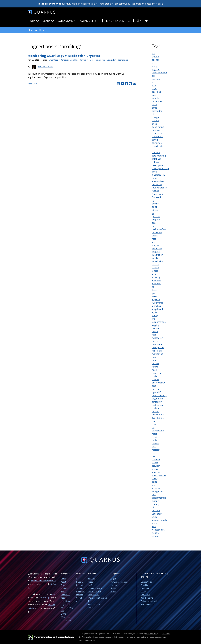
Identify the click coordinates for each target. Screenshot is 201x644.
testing (155, 501)
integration (157, 255)
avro (154, 95)
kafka (155, 296)
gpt (154, 213)
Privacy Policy (67, 620)
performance (158, 405)
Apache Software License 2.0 (43, 581)
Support (92, 579)
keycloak (156, 300)
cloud (154, 124)
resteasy (156, 450)
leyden (155, 312)
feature (156, 191)
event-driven (158, 181)
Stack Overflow (95, 591)
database (156, 159)
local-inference (159, 322)
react (154, 434)
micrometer (158, 344)
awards (155, 98)
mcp (154, 335)
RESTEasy (145, 595)
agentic (155, 57)
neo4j (155, 370)
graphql (156, 220)
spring (155, 479)
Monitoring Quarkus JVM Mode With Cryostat (64, 56)
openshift (157, 392)
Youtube (80, 598)
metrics (155, 341)
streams (156, 488)
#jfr (91, 60)
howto (155, 236)
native (155, 367)
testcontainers (159, 498)
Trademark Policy (152, 634)
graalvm (156, 216)
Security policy (67, 607)
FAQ (90, 585)
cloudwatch (157, 130)
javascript (157, 277)
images (155, 245)
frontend (156, 197)
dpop (154, 172)
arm (154, 85)
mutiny (155, 363)
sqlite (154, 482)
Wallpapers (66, 617)
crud (154, 149)
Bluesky (80, 582)
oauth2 (155, 379)
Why (34, 21)
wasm (155, 523)
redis (154, 440)
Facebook (80, 591)
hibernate (157, 232)
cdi (153, 114)
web (154, 527)
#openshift (111, 60)
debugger (157, 162)
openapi (156, 389)
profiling (156, 411)
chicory (155, 121)
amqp (155, 66)
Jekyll (53, 594)
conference (157, 137)
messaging (157, 338)
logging (156, 325)
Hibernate (145, 588)
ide (153, 242)
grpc (154, 223)
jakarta (155, 268)
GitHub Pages (45, 598)
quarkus (156, 421)
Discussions (93, 595)
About (63, 582)
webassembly (158, 530)
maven (155, 332)
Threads (80, 588)
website (156, 533)
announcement (159, 73)
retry (154, 453)
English (113, 579)
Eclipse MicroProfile (149, 601)
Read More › (33, 84)
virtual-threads (159, 520)
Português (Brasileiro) (120, 582)
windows (156, 536)
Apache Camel (147, 598)
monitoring (157, 354)
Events (64, 591)
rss (153, 456)
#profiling (74, 60)
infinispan (157, 248)
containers (157, 143)
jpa (153, 293)
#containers (123, 60)
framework (157, 194)
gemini (155, 204)
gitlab (155, 207)
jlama (154, 290)
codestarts (157, 133)
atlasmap (156, 92)
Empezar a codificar (118, 21)
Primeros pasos (95, 588)
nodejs (155, 376)
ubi (153, 507)
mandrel (156, 328)
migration (157, 351)
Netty (143, 591)
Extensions (67, 21)
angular (156, 69)
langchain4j (158, 309)
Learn (48, 21)
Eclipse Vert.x (147, 582)
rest (154, 447)
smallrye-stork (159, 475)
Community (90, 21)
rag (154, 427)
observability (158, 383)
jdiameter (157, 280)
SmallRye (145, 585)
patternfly (157, 402)
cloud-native (158, 127)
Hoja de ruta (66, 604)
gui (153, 226)
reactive (156, 437)
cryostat (156, 153)
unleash (156, 511)
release (155, 443)
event (155, 178)
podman (156, 408)
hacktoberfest (159, 229)
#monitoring (54, 60)
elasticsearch (158, 175)
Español (114, 585)
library (155, 316)
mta (154, 357)
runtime (156, 459)
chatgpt (156, 117)
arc (153, 82)
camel (155, 108)
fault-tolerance (159, 188)
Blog (30, 30)
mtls (154, 360)
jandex (155, 271)
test (154, 495)
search (155, 463)
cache (155, 105)
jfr (153, 287)
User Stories (66, 601)
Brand (63, 614)
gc (153, 200)
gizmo (155, 210)
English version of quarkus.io (57, 4)
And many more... (149, 604)
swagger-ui (157, 491)
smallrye (156, 472)
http (154, 239)
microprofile (158, 348)
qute (154, 424)
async (155, 89)
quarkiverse (158, 418)
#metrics (65, 60)
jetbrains (156, 284)
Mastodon (81, 585)
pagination (157, 399)
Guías (91, 582)
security (156, 466)
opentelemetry (159, 395)
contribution (158, 146)
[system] (146, 21)
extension (157, 184)
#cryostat (84, 60)
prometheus (158, 415)
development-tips (161, 168)
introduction (158, 261)
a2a (154, 53)
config (155, 140)
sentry (155, 469)
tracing (155, 504)
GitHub (79, 601)
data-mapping (159, 156)
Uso (63, 611)
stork (154, 485)
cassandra (157, 111)
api (153, 76)
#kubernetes (100, 60)
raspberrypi (158, 431)
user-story (157, 514)
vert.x (155, 517)
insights (156, 252)
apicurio (156, 79)
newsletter (157, 373)
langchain (157, 306)
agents (155, 60)
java (154, 274)
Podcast (64, 588)
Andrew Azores (45, 67)
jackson (156, 264)
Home (63, 579)
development (158, 165)
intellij (155, 258)
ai (153, 63)
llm (153, 319)
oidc (154, 386)
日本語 (113, 591)
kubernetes (158, 303)
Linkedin (80, 595)
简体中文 (114, 588)
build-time (157, 101)
